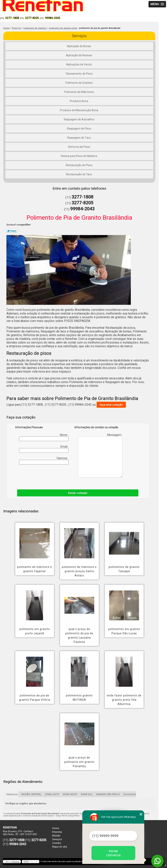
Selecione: (12, 794)
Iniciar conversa (113, 853)
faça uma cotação (111, 405)
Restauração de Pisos (79, 165)
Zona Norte (130, 794)
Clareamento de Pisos (79, 74)
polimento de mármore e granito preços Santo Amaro (79, 571)
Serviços (79, 36)
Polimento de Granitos (79, 83)
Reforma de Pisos (79, 147)
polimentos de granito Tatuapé (124, 569)
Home (56, 828)
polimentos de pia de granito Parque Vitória (35, 698)
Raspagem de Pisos (79, 129)
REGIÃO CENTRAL (31, 794)
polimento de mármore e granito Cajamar (35, 569)
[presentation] (40, 476)
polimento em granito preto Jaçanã (35, 631)
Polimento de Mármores (79, 92)
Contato (57, 843)
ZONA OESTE (70, 794)
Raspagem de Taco (79, 138)
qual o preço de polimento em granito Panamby (79, 762)
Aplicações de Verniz (79, 64)
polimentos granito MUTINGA (79, 698)
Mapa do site (60, 847)
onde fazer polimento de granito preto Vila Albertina (124, 700)
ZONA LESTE (52, 794)
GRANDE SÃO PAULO (108, 794)
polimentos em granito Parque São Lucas (124, 631)
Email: (44, 449)
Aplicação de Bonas (79, 46)
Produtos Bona (79, 101)
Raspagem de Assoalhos (79, 119)
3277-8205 (32, 18)
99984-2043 (53, 18)
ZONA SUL (87, 794)
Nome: (44, 437)
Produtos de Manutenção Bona (79, 110)
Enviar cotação (78, 493)
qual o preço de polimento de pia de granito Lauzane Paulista (79, 635)
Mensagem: (100, 455)
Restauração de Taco (79, 174)
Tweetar (12, 231)
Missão (56, 836)
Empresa (57, 832)
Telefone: (44, 461)
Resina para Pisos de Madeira (79, 156)
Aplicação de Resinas (79, 55)
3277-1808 (12, 18)
